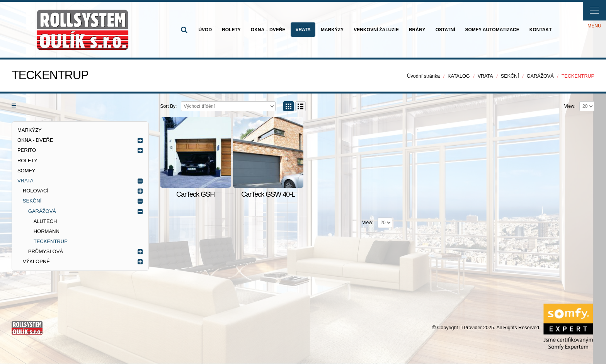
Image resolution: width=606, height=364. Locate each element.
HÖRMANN (47, 231)
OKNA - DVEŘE (35, 140)
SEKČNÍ (32, 201)
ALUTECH (45, 221)
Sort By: (169, 106)
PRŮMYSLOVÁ (46, 251)
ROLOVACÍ (36, 191)
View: (570, 106)
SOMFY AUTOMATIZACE (492, 30)
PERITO (27, 150)
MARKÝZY (332, 30)
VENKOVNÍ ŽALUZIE (376, 30)
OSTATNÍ (445, 30)
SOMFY (26, 171)
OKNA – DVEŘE (268, 30)
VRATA (303, 30)
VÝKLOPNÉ (36, 261)
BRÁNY (417, 30)
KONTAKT (541, 30)
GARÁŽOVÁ (42, 211)
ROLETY (231, 30)
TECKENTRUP (51, 241)
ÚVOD (205, 30)
